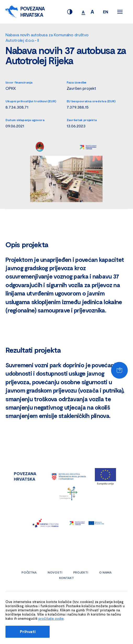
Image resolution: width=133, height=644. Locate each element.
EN (106, 12)
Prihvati (28, 631)
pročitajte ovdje (51, 618)
